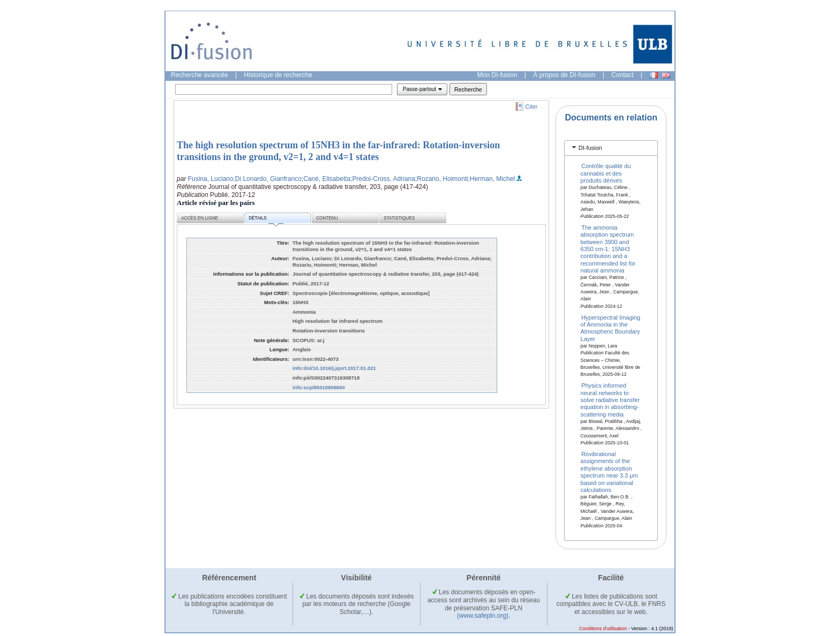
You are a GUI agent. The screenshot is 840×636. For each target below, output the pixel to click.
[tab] (611, 148)
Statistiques (399, 218)
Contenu (327, 218)
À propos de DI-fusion (564, 75)
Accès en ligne (200, 218)
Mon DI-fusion (497, 75)
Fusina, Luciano (211, 179)
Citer (532, 107)
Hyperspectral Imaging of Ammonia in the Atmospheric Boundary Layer (611, 328)
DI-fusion (590, 148)
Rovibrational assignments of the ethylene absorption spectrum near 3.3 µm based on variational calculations (609, 472)
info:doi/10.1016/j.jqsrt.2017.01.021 (334, 368)
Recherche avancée (200, 75)
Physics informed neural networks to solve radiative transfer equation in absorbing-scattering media (610, 400)
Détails (266, 220)
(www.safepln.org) (483, 616)
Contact (622, 75)
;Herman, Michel (492, 179)
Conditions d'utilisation (603, 629)
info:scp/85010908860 (319, 387)
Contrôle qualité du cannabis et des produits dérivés (606, 173)
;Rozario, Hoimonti (442, 179)
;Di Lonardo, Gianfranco (267, 179)
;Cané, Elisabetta (326, 179)
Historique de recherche (278, 75)
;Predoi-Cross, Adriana (383, 179)
